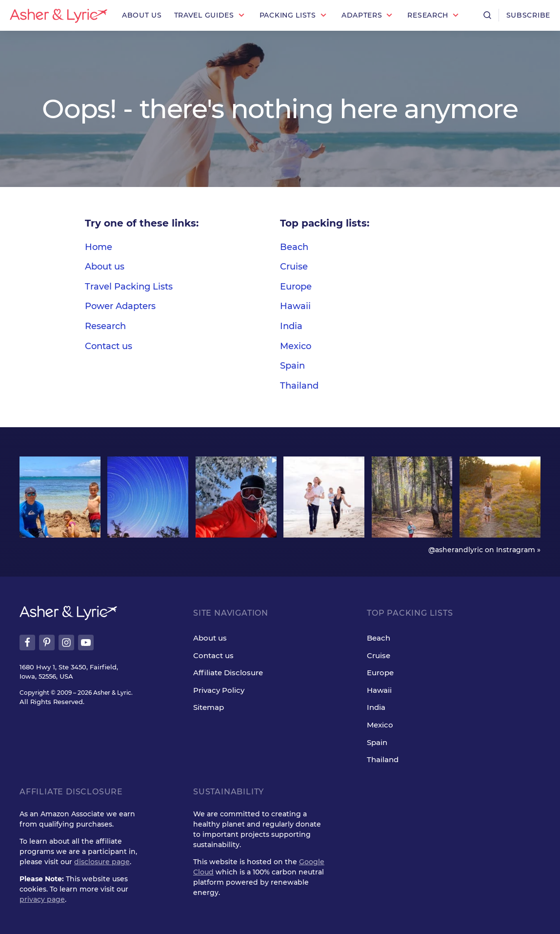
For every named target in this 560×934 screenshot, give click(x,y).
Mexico (296, 346)
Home (99, 247)
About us (105, 267)
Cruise (294, 267)
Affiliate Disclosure (228, 673)
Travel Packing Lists (129, 287)
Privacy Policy (219, 690)
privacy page (42, 899)
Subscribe (528, 15)
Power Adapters (120, 306)
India (291, 326)
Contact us (109, 346)
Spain (292, 366)
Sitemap (209, 707)
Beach (294, 247)
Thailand (299, 386)
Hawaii (295, 306)
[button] (211, 15)
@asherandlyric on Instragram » (484, 550)
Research (105, 326)
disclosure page (102, 862)
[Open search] (487, 15)
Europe (296, 287)
